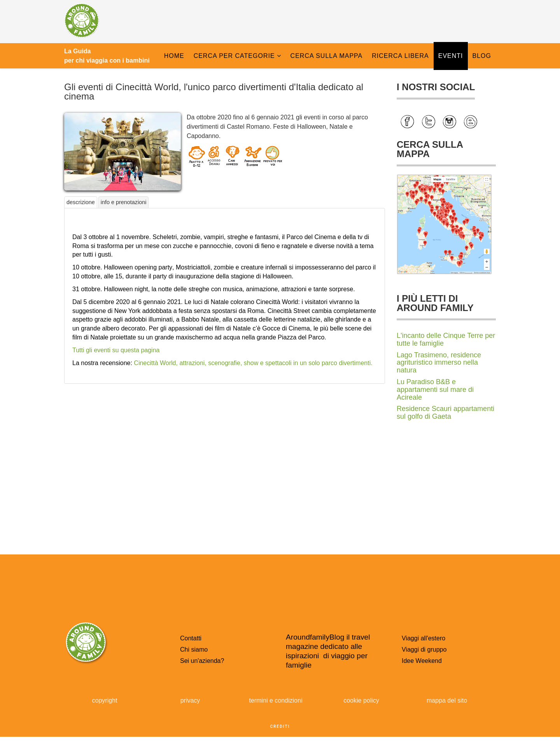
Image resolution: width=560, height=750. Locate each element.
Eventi (451, 56)
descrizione (81, 202)
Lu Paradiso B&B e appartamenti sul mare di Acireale (435, 390)
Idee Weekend (422, 661)
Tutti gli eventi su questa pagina (116, 350)
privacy (190, 700)
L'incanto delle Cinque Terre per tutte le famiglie (446, 339)
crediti (280, 726)
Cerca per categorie (234, 56)
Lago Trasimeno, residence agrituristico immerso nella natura (439, 363)
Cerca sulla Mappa (327, 56)
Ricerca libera (400, 56)
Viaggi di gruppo (424, 649)
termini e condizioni (276, 700)
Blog (482, 56)
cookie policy (361, 700)
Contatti (191, 638)
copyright (105, 700)
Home (174, 56)
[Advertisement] (225, 442)
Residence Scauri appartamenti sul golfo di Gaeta (445, 413)
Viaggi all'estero (423, 638)
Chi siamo (194, 649)
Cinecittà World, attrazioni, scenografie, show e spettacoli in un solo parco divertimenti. (253, 363)
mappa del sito (447, 700)
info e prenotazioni (124, 202)
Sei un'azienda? (202, 661)
